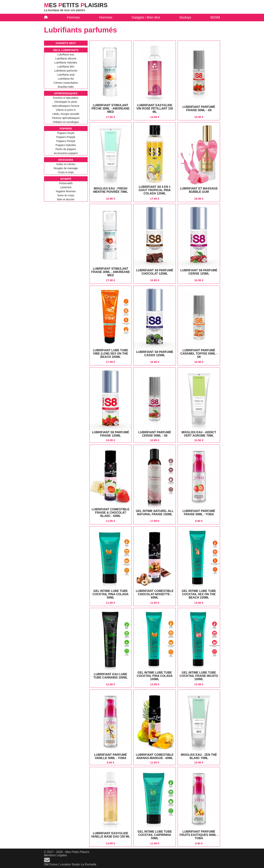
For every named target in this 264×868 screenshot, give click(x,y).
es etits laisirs (76, 5)
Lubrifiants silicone (66, 59)
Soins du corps (66, 195)
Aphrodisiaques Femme (66, 106)
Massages (66, 160)
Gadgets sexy (66, 43)
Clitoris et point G (66, 110)
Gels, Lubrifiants (66, 50)
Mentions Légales (55, 855)
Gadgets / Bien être (146, 17)
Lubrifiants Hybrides (66, 63)
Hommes (106, 17)
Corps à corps (66, 172)
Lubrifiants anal (66, 75)
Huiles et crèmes (66, 164)
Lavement (66, 187)
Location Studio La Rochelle (78, 864)
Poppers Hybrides (66, 145)
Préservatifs (66, 183)
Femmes (73, 17)
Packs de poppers (66, 149)
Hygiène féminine (66, 191)
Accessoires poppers (66, 153)
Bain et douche (66, 199)
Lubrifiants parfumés (66, 71)
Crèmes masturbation (66, 83)
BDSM (215, 17)
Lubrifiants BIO (66, 67)
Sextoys (185, 17)
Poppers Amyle (66, 133)
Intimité (66, 179)
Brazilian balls (66, 87)
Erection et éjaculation (66, 98)
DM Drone (51, 864)
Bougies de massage (66, 168)
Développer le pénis (66, 102)
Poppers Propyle (66, 137)
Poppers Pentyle (66, 141)
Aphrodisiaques (66, 93)
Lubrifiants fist (66, 79)
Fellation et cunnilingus (66, 122)
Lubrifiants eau (66, 54)
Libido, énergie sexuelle (66, 114)
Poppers (66, 129)
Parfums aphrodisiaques (66, 118)
